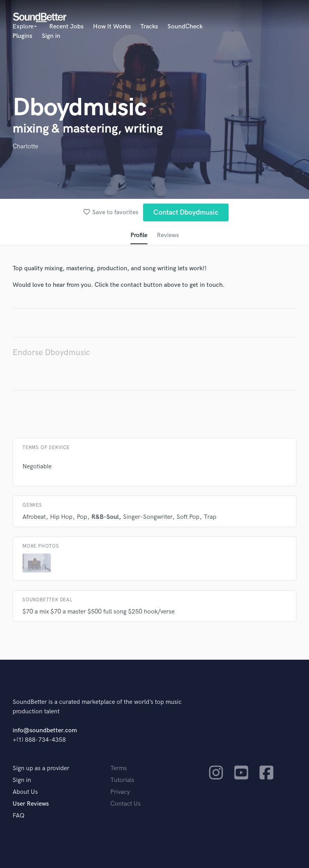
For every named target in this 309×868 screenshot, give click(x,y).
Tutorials (122, 780)
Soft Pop (188, 517)
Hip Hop (61, 517)
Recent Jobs (66, 27)
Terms (119, 768)
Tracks (149, 27)
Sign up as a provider (41, 768)
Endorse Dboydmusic (51, 353)
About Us (25, 792)
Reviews (168, 235)
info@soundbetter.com (45, 731)
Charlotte (25, 147)
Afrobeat (34, 517)
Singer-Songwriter (148, 517)
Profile (139, 235)
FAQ (19, 816)
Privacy (120, 792)
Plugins (22, 36)
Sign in (51, 36)
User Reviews (31, 804)
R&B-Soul (105, 517)
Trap (210, 517)
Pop (82, 517)
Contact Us (126, 804)
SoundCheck (185, 27)
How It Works (112, 27)
